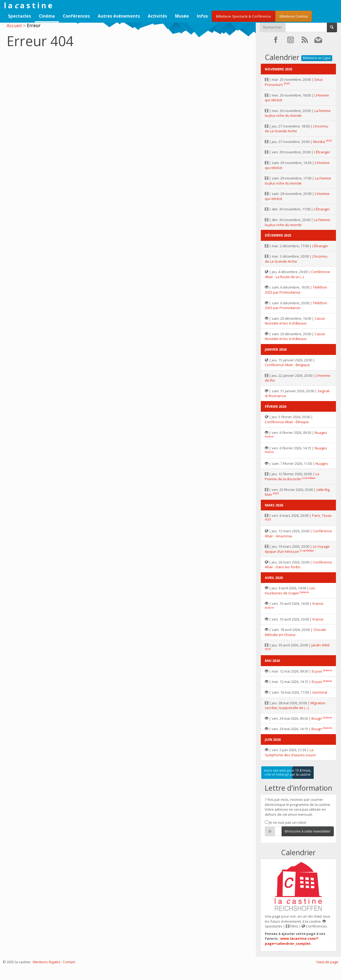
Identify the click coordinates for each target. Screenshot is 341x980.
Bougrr (317, 718)
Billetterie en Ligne (317, 58)
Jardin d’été (320, 645)
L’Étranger (322, 152)
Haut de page (327, 962)
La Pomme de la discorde (292, 476)
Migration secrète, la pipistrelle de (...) (295, 705)
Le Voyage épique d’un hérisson (297, 549)
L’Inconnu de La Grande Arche (297, 129)
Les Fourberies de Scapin (290, 591)
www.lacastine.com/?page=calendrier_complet (292, 941)
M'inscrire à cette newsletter (308, 831)
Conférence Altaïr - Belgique (287, 365)
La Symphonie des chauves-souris (290, 752)
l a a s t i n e (28, 5)
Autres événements (119, 16)
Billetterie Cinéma (294, 16)
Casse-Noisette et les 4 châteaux (295, 321)
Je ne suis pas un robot (285, 822)
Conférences (76, 16)
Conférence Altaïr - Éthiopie (287, 422)
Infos (202, 16)
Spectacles (19, 16)
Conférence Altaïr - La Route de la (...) (297, 274)
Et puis (317, 671)
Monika (319, 142)
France (318, 603)
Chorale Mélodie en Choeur (295, 632)
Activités (157, 16)
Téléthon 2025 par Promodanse (296, 290)
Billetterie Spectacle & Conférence (243, 16)
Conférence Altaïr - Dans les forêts (298, 565)
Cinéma (47, 16)
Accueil (14, 25)
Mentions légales (47, 962)
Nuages (321, 433)
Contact (69, 962)
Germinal (320, 692)
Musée (182, 16)
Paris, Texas (322, 515)
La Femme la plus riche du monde (298, 113)
